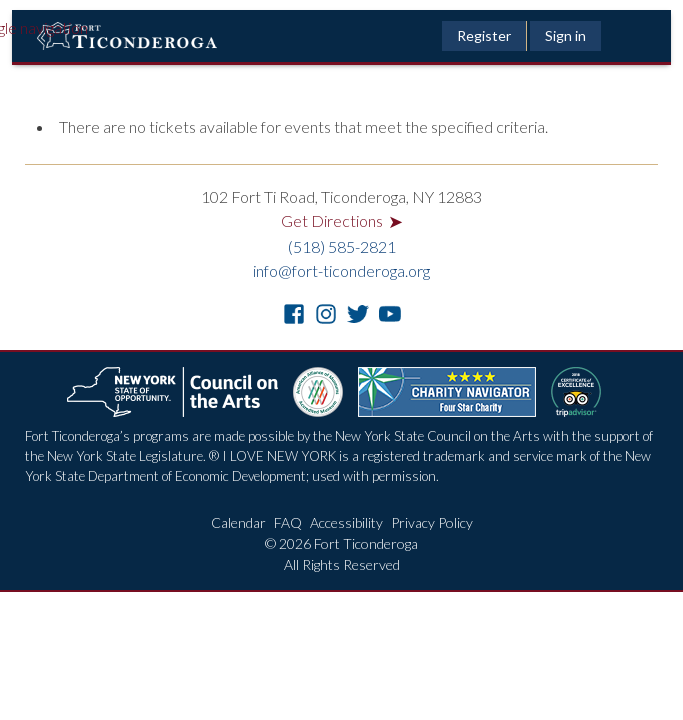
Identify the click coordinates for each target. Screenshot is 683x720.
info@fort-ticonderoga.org (341, 270)
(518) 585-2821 (342, 246)
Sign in (565, 35)
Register (484, 35)
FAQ (288, 522)
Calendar (238, 522)
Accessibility (346, 522)
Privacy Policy (432, 522)
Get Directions (342, 220)
